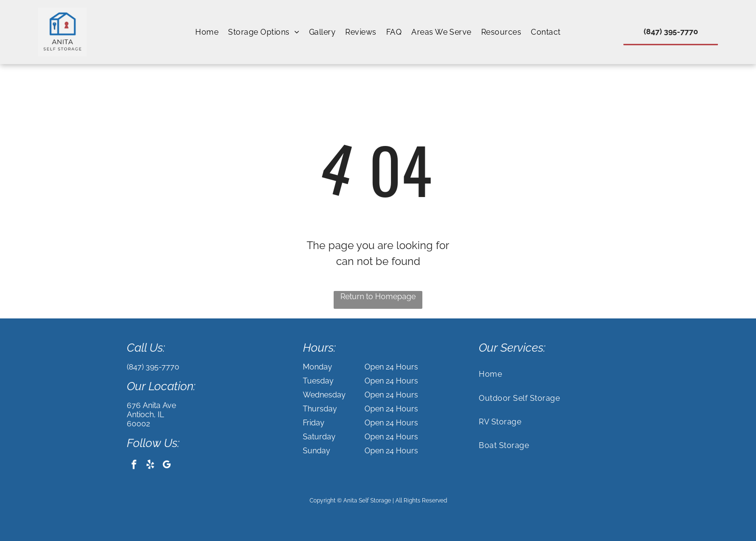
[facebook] (134, 466)
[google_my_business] (167, 466)
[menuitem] (207, 32)
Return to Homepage (378, 297)
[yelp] (150, 466)
